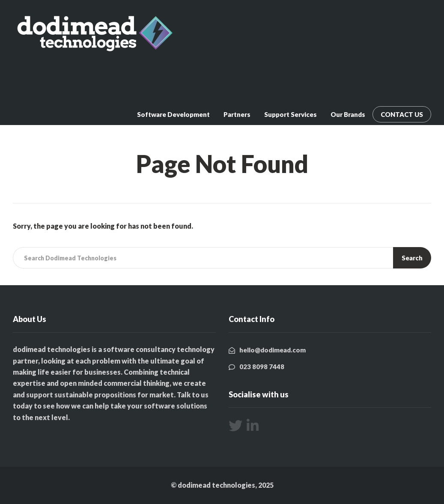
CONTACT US (402, 114)
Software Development (173, 114)
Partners (237, 114)
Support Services (291, 114)
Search (412, 258)
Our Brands (348, 114)
